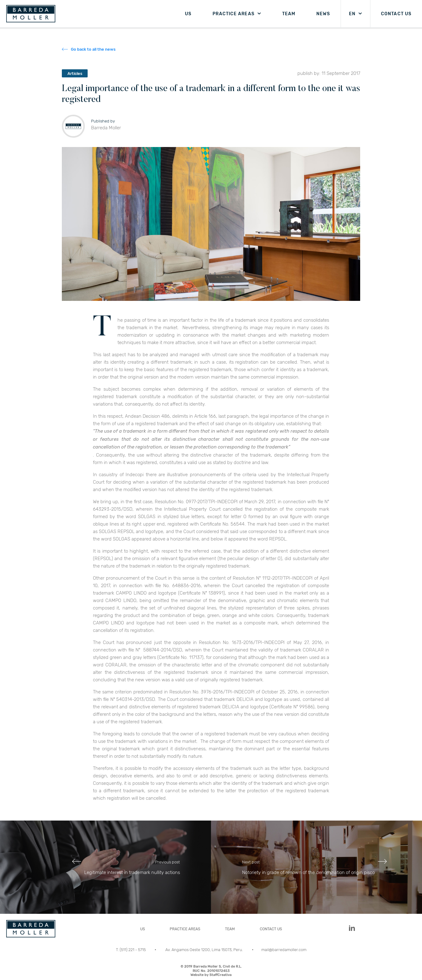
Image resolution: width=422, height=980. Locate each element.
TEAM (289, 14)
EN (352, 14)
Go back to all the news (93, 49)
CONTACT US (396, 14)
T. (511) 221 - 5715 (131, 950)
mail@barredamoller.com (284, 950)
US (188, 14)
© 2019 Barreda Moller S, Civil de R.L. (211, 971)
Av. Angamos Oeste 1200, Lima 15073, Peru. (205, 950)
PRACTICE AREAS (233, 14)
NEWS (323, 14)
